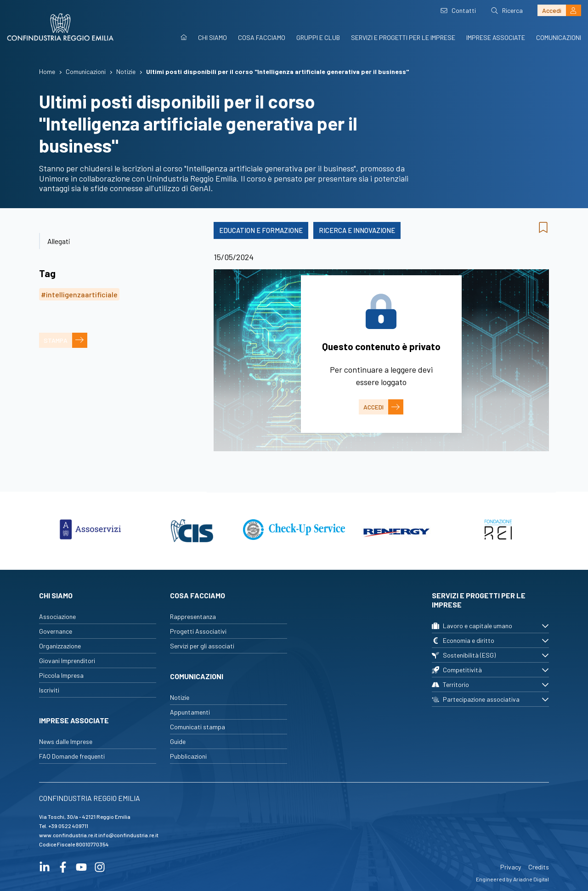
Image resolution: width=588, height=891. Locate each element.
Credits (539, 867)
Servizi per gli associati (202, 646)
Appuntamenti (190, 712)
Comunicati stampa (198, 727)
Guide (178, 741)
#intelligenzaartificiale (79, 294)
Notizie (180, 697)
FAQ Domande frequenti (72, 756)
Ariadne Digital (531, 879)
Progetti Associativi (198, 631)
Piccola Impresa (61, 675)
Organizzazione (60, 646)
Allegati (59, 241)
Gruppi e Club (318, 37)
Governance (56, 631)
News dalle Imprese (66, 741)
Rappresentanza (193, 616)
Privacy (511, 867)
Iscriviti (49, 690)
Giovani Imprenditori (67, 661)
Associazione (57, 616)
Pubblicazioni (188, 756)
